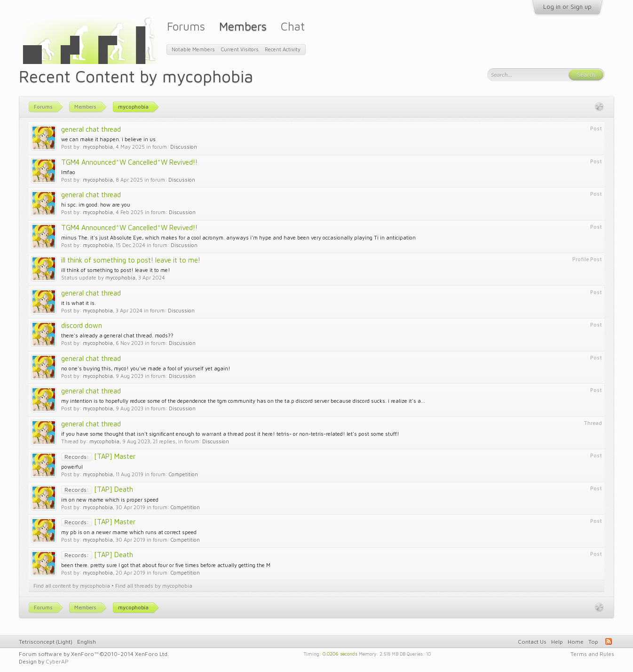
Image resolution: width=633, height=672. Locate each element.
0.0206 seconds (340, 653)
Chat (293, 26)
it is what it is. (79, 303)
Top (593, 642)
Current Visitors (240, 49)
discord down (82, 325)
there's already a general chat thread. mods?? (117, 335)
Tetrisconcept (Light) (46, 642)
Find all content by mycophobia (72, 586)
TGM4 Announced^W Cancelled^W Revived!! (129, 162)
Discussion (184, 147)
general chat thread (91, 129)
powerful (72, 467)
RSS (609, 641)
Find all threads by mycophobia (154, 586)
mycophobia (98, 147)
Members (243, 26)
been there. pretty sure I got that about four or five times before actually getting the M (166, 565)
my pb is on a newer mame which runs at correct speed (129, 532)
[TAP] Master (98, 456)
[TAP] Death (97, 489)
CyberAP (57, 661)
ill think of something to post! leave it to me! (131, 260)
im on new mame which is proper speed (110, 500)
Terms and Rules (592, 654)
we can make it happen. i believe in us (108, 139)
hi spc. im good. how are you (96, 204)
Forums (186, 26)
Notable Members (193, 49)
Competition (183, 474)
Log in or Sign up (567, 7)
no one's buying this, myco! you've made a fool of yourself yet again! (146, 368)
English (87, 642)
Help (557, 642)
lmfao (68, 172)
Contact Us (532, 642)
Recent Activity (283, 49)
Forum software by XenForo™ (94, 654)
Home (576, 642)
